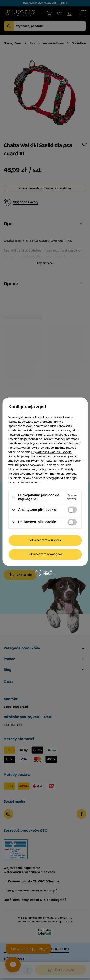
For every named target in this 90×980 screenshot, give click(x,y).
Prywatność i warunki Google (51, 452)
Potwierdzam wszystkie (45, 540)
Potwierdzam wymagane (45, 554)
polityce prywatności (41, 444)
